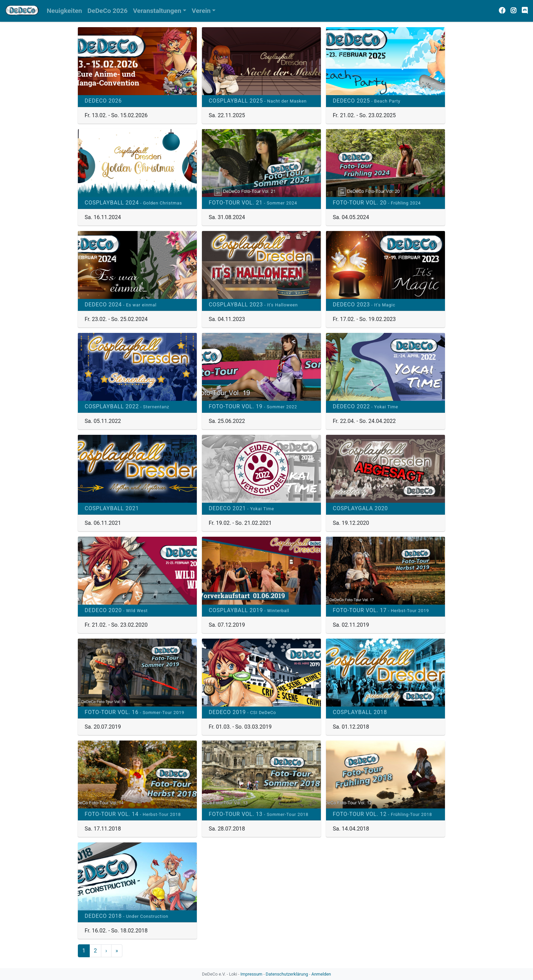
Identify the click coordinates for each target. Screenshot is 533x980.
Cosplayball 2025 (258, 101)
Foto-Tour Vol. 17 (381, 610)
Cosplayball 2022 (127, 406)
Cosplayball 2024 (133, 203)
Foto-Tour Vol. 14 (133, 814)
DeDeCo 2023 (364, 305)
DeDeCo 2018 (126, 916)
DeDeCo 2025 (367, 101)
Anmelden (321, 974)
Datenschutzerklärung (287, 974)
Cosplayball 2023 (253, 305)
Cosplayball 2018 (360, 712)
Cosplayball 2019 (249, 610)
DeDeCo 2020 (116, 610)
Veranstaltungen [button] (157, 11)
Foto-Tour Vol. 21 (253, 203)
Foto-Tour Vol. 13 (259, 814)
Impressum (251, 974)
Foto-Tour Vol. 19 (253, 406)
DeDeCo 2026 (103, 101)
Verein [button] (201, 11)
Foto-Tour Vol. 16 (134, 712)
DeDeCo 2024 (121, 305)
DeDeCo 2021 (241, 508)
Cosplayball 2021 (112, 508)
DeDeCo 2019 (242, 712)
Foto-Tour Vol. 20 (377, 203)
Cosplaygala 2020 (360, 508)
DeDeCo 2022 (365, 406)
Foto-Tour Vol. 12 (382, 814)
